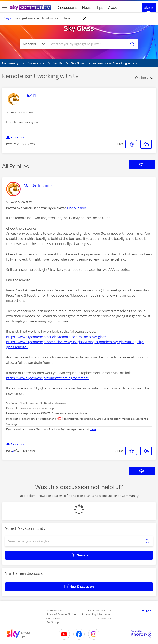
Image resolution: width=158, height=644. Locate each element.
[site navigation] (5, 8)
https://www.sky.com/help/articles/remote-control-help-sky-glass (56, 337)
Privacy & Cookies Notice (61, 614)
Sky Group (53, 622)
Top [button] (149, 611)
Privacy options (56, 610)
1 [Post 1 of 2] (13, 144)
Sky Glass (79, 28)
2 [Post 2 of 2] (13, 451)
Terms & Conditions (100, 610)
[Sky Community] (30, 7)
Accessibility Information (97, 614)
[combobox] (89, 44)
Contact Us (105, 618)
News (87, 7)
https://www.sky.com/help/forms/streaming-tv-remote (48, 378)
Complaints (53, 618)
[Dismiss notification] (85, 18)
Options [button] (141, 78)
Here (93, 429)
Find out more (77, 208)
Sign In (149, 8)
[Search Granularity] (34, 44)
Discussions (67, 7)
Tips (100, 7)
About (114, 7)
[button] (149, 95)
